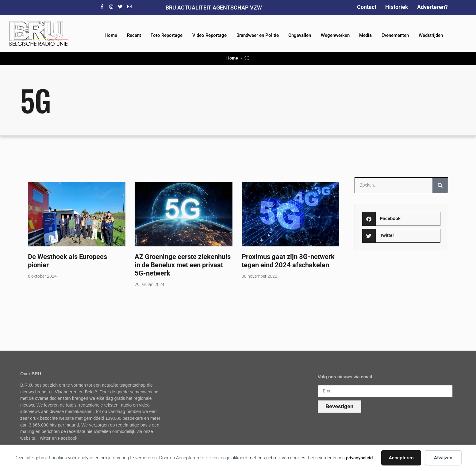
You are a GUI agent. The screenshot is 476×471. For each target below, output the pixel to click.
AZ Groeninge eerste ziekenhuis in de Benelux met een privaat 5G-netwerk (183, 265)
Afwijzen (443, 458)
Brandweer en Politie (258, 35)
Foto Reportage (167, 35)
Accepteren (401, 458)
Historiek (397, 7)
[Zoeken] (440, 185)
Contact (367, 7)
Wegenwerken (335, 35)
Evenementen (395, 35)
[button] (401, 219)
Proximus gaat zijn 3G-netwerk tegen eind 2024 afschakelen (288, 261)
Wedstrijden (431, 35)
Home (111, 35)
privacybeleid (359, 458)
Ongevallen (300, 35)
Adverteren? (432, 7)
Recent (134, 35)
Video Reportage (209, 35)
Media (365, 35)
